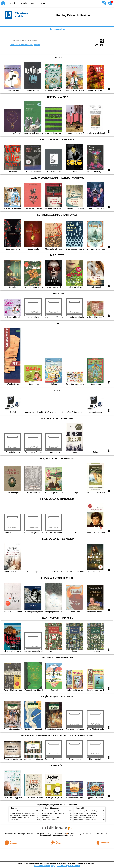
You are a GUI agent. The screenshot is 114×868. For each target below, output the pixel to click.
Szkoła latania (14, 820)
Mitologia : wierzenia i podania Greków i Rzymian (24, 813)
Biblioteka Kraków (57, 29)
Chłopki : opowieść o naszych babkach (53, 813)
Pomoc (34, 3)
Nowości (13, 3)
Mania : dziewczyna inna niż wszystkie (85, 813)
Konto (44, 3)
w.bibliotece (61, 834)
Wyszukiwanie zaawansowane (21, 45)
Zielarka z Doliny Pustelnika (50, 820)
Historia (24, 3)
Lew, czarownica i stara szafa (18, 811)
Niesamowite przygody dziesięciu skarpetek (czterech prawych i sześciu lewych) (33, 815)
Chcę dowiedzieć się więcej (45, 866)
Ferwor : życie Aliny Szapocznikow (84, 817)
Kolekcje (37, 45)
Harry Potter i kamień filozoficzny (19, 817)
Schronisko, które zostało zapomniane (85, 820)
